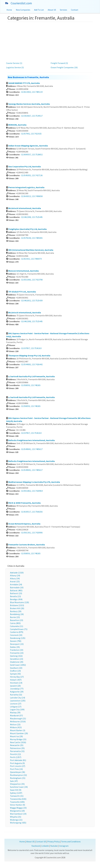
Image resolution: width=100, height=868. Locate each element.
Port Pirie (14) (16, 769)
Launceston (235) (18, 701)
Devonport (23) (17, 644)
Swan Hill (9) (16, 790)
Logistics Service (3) (15, 67)
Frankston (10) (17, 650)
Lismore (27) (16, 704)
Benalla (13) (15, 596)
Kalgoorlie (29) (17, 692)
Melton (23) (15, 724)
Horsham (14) (16, 683)
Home (9, 10)
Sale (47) (14, 781)
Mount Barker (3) (18, 730)
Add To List (39, 10)
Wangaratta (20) (17, 811)
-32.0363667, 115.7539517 (31, 116)
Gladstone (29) (17, 662)
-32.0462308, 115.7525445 (31, 217)
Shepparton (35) (17, 784)
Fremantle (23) (17, 653)
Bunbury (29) (16, 611)
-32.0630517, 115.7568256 (31, 512)
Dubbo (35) (15, 647)
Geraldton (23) (17, 659)
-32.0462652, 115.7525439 (31, 301)
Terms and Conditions (71, 842)
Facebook (36, 846)
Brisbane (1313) (17, 605)
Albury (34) (15, 578)
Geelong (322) (16, 656)
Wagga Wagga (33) (18, 808)
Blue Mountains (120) (19, 602)
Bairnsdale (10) (17, 587)
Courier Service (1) (14, 63)
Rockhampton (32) (18, 775)
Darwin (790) (16, 641)
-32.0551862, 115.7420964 (31, 491)
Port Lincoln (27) (18, 766)
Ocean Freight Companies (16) (64, 67)
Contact (75, 10)
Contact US (41, 842)
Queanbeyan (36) (18, 772)
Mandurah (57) (16, 715)
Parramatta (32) (17, 751)
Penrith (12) (15, 754)
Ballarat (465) (16, 590)
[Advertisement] (50, 41)
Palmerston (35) (17, 748)
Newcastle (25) (17, 745)
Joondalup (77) (17, 689)
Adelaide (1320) (17, 573)
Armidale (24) (16, 584)
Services (63, 10)
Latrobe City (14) (18, 698)
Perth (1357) (16, 757)
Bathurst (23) (16, 593)
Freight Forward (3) (59, 63)
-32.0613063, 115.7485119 (31, 92)
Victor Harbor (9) (18, 805)
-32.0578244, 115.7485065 (31, 238)
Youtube (54, 846)
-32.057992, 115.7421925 (31, 134)
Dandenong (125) (18, 638)
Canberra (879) (17, 632)
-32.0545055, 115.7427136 (31, 175)
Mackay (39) (15, 712)
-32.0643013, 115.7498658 (31, 196)
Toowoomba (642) (18, 799)
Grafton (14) (15, 671)
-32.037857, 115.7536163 (31, 348)
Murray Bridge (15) (18, 739)
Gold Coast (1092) (18, 665)
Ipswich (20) (15, 686)
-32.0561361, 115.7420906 (31, 533)
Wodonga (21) (16, 820)
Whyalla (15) (16, 817)
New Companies (23, 10)
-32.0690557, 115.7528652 (31, 154)
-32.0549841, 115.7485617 (31, 449)
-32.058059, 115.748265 (30, 385)
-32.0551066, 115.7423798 (31, 280)
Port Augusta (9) (17, 763)
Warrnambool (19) (18, 814)
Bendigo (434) (16, 599)
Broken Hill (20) (17, 608)
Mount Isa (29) (16, 736)
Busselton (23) (17, 620)
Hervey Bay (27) (17, 677)
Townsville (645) (17, 802)
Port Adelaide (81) (18, 760)
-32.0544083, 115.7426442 (31, 364)
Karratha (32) (16, 695)
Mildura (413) (16, 727)
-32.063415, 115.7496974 (31, 259)
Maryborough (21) (18, 718)
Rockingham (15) (18, 778)
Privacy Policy (54, 842)
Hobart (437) (16, 680)
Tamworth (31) (17, 796)
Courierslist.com (21, 3)
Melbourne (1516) (18, 721)
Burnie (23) (15, 617)
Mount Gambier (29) (19, 733)
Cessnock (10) (16, 635)
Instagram (64, 846)
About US (52, 10)
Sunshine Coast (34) (19, 787)
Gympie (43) (15, 674)
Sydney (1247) (16, 793)
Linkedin (45, 846)
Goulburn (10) (16, 668)
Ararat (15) (15, 581)
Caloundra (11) (17, 626)
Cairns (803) (15, 623)
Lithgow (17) (16, 707)
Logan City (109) (17, 709)
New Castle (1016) (18, 742)
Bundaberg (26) (17, 614)
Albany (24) (15, 575)
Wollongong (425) (18, 823)
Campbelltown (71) (19, 629)
